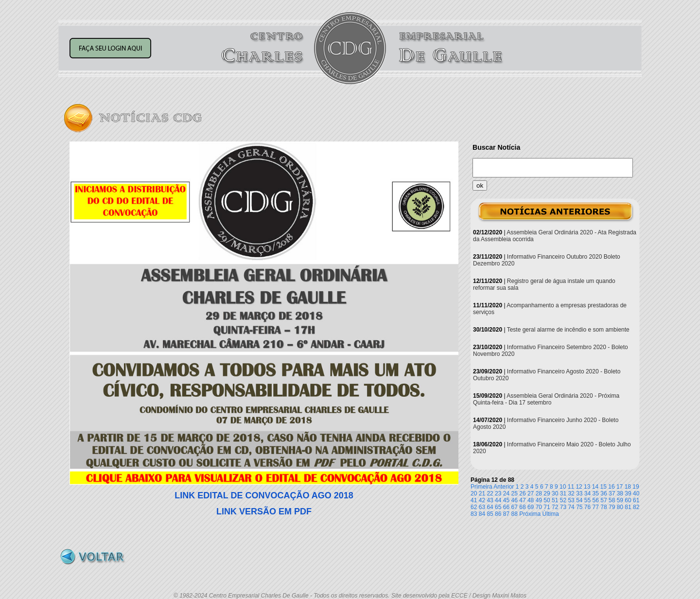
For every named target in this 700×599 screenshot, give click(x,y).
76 (587, 507)
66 (506, 507)
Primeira (481, 487)
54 (579, 500)
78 (604, 507)
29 (547, 493)
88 (515, 514)
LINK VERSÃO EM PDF (264, 511)
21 (482, 493)
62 (474, 507)
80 (620, 507)
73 (563, 507)
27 (531, 493)
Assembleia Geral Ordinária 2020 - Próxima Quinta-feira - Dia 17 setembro (546, 399)
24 (506, 493)
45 (506, 500)
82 (636, 507)
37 (612, 493)
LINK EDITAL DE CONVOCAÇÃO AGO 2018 (264, 495)
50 (547, 500)
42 (482, 500)
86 (498, 514)
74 (571, 507)
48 (531, 500)
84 (482, 514)
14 (595, 487)
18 (628, 487)
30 (555, 493)
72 (555, 507)
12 (579, 487)
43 (490, 500)
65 (498, 507)
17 (620, 487)
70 (539, 507)
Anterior (504, 487)
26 (522, 493)
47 (522, 500)
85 (490, 514)
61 (636, 500)
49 (539, 500)
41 (474, 500)
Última (551, 514)
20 (474, 493)
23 (498, 493)
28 (539, 493)
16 (611, 487)
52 (563, 500)
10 (563, 487)
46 (515, 500)
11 (571, 487)
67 (515, 507)
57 (604, 500)
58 (612, 500)
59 (620, 500)
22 (490, 493)
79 (612, 507)
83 (474, 514)
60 (628, 500)
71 (547, 507)
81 (628, 507)
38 (620, 493)
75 (579, 507)
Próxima (530, 514)
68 (522, 507)
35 (596, 493)
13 (587, 487)
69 (531, 507)
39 (628, 493)
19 (636, 487)
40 (636, 493)
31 (563, 493)
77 (596, 507)
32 (571, 493)
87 (506, 514)
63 (482, 507)
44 (498, 500)
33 (579, 493)
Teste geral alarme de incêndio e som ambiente (568, 330)
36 (604, 493)
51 (555, 500)
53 (571, 500)
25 (515, 493)
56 (596, 500)
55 (587, 500)
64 (490, 507)
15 (604, 487)
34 (587, 493)
